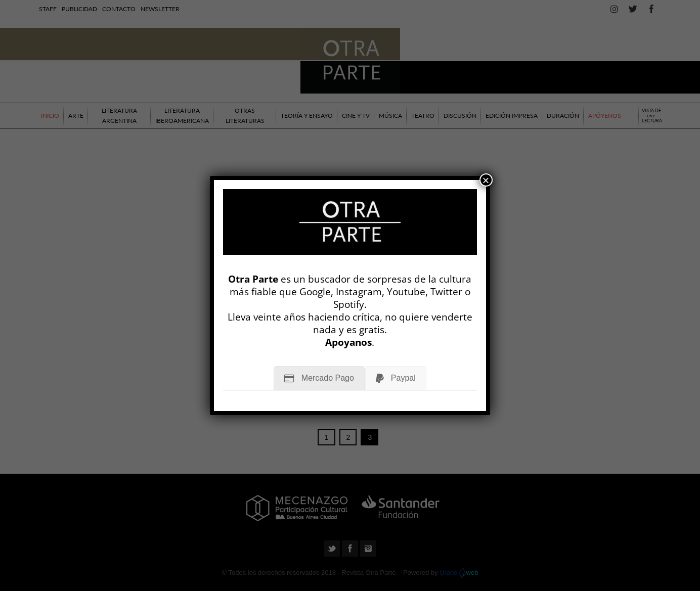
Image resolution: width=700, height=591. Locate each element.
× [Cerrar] (486, 180)
